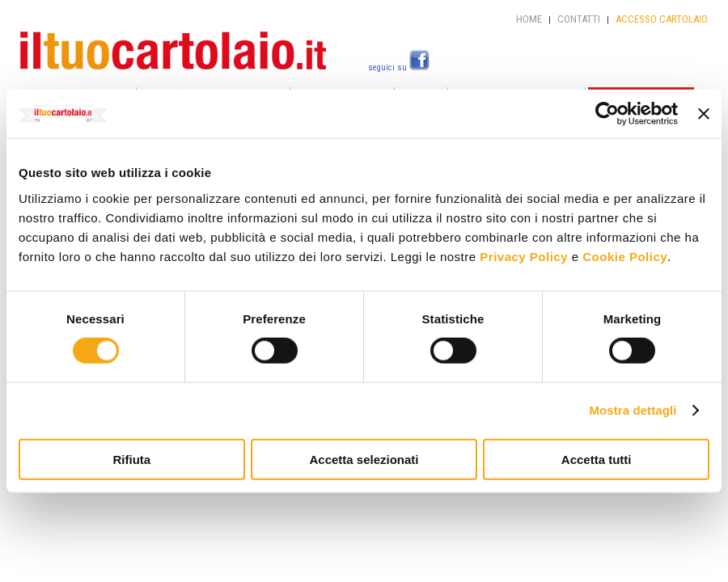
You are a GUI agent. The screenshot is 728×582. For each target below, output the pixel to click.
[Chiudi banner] (704, 114)
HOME (529, 19)
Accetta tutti (597, 459)
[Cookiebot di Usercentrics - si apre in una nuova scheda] (607, 114)
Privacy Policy (524, 256)
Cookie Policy (625, 256)
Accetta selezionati (364, 459)
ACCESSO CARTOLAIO (662, 19)
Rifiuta (131, 459)
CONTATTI (579, 19)
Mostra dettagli (633, 410)
